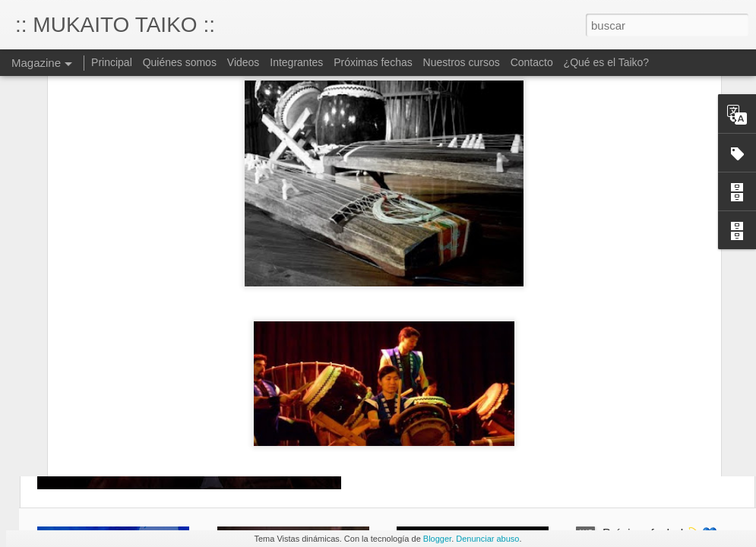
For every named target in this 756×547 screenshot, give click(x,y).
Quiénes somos (180, 62)
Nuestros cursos (462, 62)
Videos (244, 62)
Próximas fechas (374, 62)
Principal (112, 62)
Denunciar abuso (487, 539)
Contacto (532, 62)
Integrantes (296, 62)
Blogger (437, 539)
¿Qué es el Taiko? (607, 62)
